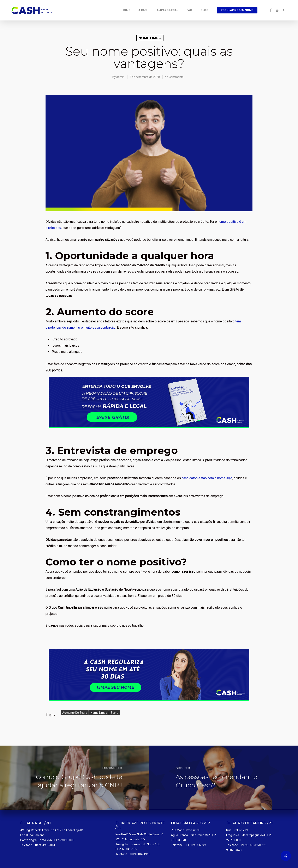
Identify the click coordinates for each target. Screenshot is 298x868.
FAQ (189, 10)
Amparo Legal (167, 10)
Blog (204, 10)
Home (126, 10)
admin (120, 77)
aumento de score (75, 713)
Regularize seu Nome (237, 10)
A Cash (143, 10)
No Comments (174, 77)
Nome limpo (150, 38)
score (115, 713)
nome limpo (99, 713)
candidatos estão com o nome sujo (207, 478)
